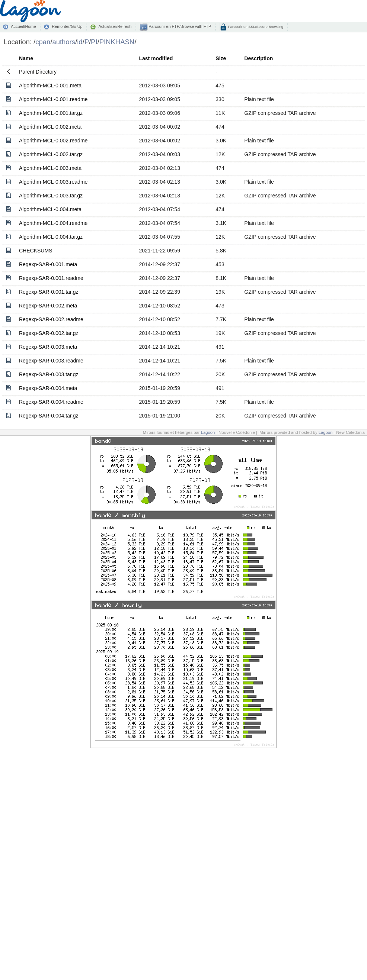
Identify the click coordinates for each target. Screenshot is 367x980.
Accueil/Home (23, 26)
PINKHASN (117, 42)
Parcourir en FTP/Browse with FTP (179, 26)
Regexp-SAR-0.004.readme (51, 402)
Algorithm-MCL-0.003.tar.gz (51, 196)
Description (259, 58)
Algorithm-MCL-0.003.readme (53, 182)
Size (221, 58)
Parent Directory (38, 72)
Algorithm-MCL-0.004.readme (53, 223)
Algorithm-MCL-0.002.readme (53, 141)
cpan (43, 42)
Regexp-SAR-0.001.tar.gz (49, 292)
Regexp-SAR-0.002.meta (48, 306)
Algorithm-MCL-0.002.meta (50, 127)
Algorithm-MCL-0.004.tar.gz (51, 237)
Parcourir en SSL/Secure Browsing (255, 27)
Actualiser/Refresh (115, 26)
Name (26, 58)
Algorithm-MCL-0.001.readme (53, 99)
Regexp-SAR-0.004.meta (48, 388)
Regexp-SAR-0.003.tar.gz (49, 374)
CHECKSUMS (36, 251)
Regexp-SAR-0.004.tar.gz (49, 416)
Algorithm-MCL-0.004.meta (50, 209)
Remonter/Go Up (67, 26)
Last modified (156, 58)
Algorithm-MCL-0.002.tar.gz (51, 154)
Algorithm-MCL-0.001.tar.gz (51, 113)
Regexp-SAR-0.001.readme (51, 278)
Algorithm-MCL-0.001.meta (50, 86)
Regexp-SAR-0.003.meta (48, 347)
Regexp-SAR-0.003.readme (51, 361)
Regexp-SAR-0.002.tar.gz (49, 333)
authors (64, 42)
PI (94, 42)
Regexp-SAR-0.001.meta (48, 264)
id (80, 42)
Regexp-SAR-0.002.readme (51, 319)
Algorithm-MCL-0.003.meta (50, 168)
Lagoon (208, 432)
